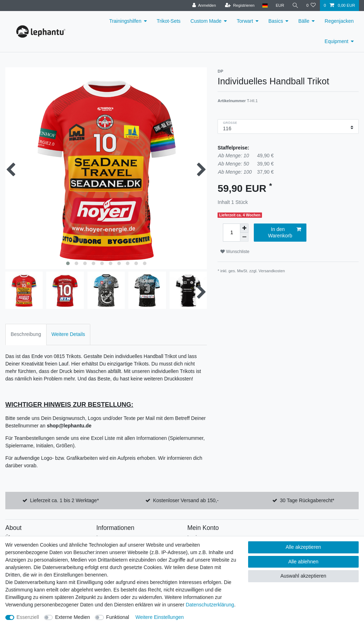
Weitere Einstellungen (160, 617)
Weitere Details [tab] (68, 334)
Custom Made (206, 21)
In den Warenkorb (285, 232)
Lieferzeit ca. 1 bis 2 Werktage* (65, 500)
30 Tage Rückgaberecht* (307, 500)
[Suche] (295, 6)
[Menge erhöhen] (244, 228)
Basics (276, 21)
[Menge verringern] (244, 237)
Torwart (245, 21)
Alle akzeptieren (304, 547)
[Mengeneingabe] (231, 233)
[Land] (265, 6)
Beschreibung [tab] (26, 334)
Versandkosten (272, 271)
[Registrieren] (240, 6)
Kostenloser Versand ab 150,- (186, 500)
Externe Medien (73, 617)
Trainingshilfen (125, 21)
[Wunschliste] (311, 6)
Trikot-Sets (169, 21)
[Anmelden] (204, 6)
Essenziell (28, 617)
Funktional (118, 617)
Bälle (304, 21)
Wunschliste (235, 252)
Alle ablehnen (303, 562)
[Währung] (280, 6)
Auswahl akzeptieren (303, 576)
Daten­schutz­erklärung (210, 605)
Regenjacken (339, 21)
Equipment (336, 41)
